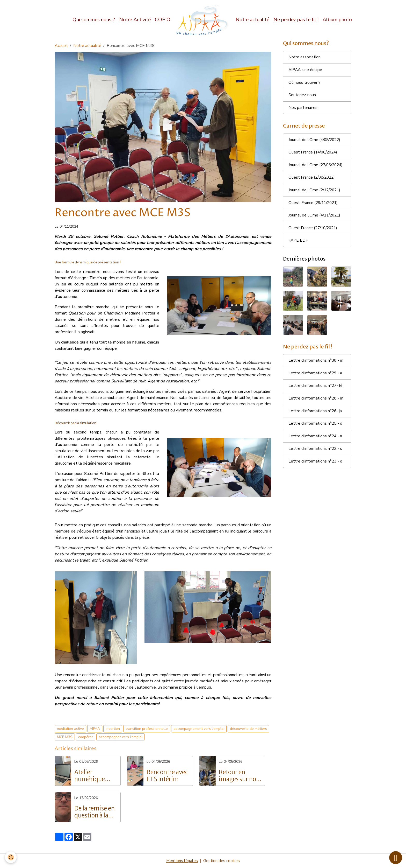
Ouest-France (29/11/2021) (314, 204)
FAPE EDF (298, 242)
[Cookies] (11, 857)
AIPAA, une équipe (306, 70)
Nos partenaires (303, 108)
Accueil (61, 46)
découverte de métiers (248, 729)
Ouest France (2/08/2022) (313, 179)
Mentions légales (182, 861)
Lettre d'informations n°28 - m (316, 401)
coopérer (86, 737)
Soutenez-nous (302, 96)
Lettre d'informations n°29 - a (316, 375)
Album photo (337, 20)
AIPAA (95, 729)
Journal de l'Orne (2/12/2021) (316, 192)
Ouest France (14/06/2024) (314, 153)
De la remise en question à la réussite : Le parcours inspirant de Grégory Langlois (95, 812)
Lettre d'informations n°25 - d (316, 426)
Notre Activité (135, 20)
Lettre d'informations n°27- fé (316, 388)
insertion (113, 729)
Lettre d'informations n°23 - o (316, 464)
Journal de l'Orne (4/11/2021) (316, 217)
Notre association (304, 58)
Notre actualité (252, 20)
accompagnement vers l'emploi (199, 729)
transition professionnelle (147, 729)
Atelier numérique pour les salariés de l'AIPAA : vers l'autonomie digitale (96, 776)
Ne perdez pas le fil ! (296, 20)
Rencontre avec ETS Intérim (167, 776)
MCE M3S (65, 737)
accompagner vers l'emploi (121, 737)
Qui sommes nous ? (94, 20)
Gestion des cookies (222, 861)
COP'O (163, 20)
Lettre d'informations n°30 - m (316, 363)
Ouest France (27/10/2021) (314, 230)
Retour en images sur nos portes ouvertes (239, 776)
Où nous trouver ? (304, 83)
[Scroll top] (396, 858)
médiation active (70, 729)
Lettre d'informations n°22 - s (316, 452)
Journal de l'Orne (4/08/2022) (316, 141)
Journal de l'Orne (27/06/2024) (317, 166)
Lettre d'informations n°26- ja (316, 414)
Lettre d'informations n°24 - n (316, 439)
